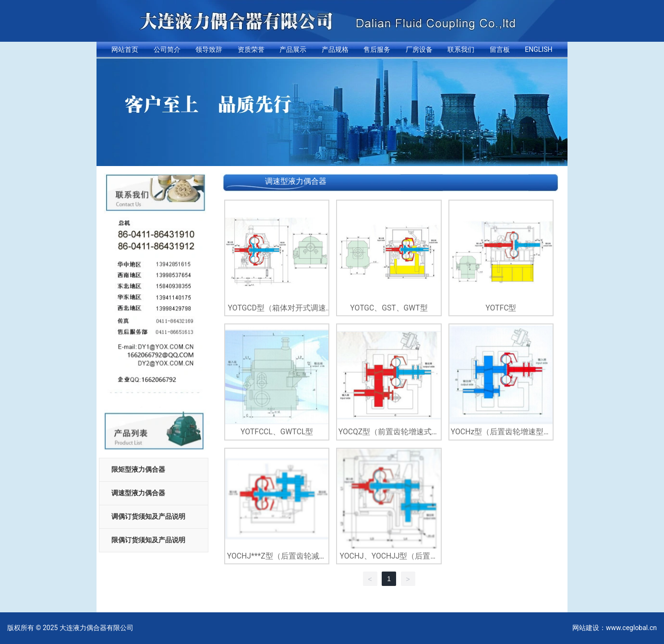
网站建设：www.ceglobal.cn (615, 628)
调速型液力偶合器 (138, 493)
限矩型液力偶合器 (138, 469)
